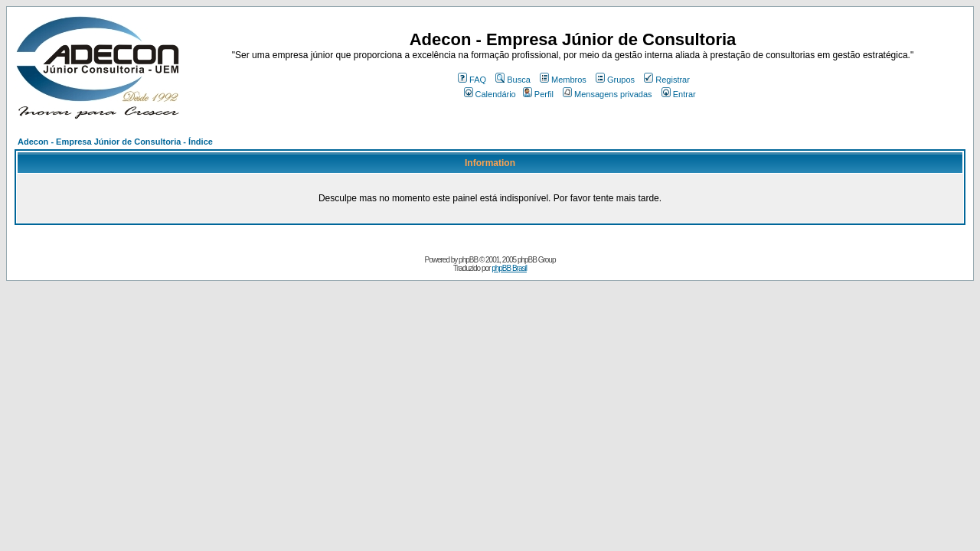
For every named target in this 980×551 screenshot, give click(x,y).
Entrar (679, 94)
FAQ (472, 80)
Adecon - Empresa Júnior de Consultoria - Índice (115, 142)
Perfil (538, 94)
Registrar (667, 80)
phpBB (468, 260)
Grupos (615, 80)
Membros (563, 80)
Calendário (490, 94)
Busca (513, 80)
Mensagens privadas (608, 94)
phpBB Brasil (509, 268)
